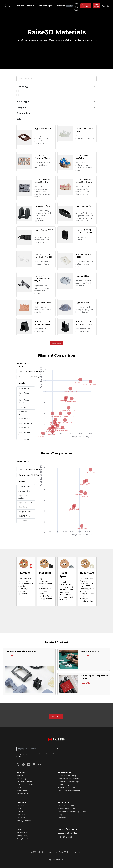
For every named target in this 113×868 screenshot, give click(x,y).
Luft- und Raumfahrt (25, 785)
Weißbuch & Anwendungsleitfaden (72, 812)
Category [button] (21, 107)
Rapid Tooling (64, 785)
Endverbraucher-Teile (67, 788)
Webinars (62, 818)
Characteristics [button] (24, 113)
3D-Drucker (21, 806)
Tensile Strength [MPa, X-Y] (27, 377)
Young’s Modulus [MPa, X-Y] (27, 371)
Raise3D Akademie (66, 806)
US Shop (97, 6)
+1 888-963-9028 (65, 837)
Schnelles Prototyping (67, 776)
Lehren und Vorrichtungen (69, 782)
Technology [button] (22, 87)
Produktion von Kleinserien (69, 791)
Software (20, 812)
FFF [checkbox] (21, 95)
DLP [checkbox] (21, 91)
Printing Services (23, 821)
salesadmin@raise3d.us (67, 833)
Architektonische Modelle (69, 779)
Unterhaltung (22, 794)
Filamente (21, 815)
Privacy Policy (22, 836)
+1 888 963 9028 (72, 6)
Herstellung (21, 779)
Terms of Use (44, 754)
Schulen (20, 788)
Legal (19, 829)
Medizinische (22, 791)
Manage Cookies (23, 839)
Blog (60, 815)
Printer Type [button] (23, 102)
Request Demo (86, 6)
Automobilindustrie (24, 782)
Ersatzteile (21, 818)
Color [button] (19, 119)
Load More (57, 343)
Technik (20, 776)
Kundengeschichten (66, 809)
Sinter (19, 809)
